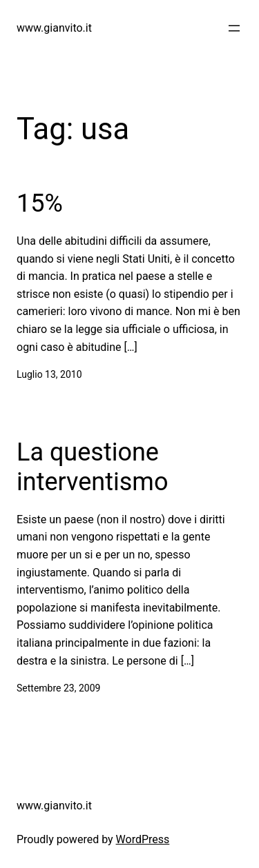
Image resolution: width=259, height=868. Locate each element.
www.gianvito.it (54, 28)
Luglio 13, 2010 (49, 374)
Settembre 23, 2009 (58, 688)
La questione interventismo (92, 467)
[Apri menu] (234, 28)
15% (40, 203)
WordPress (143, 839)
